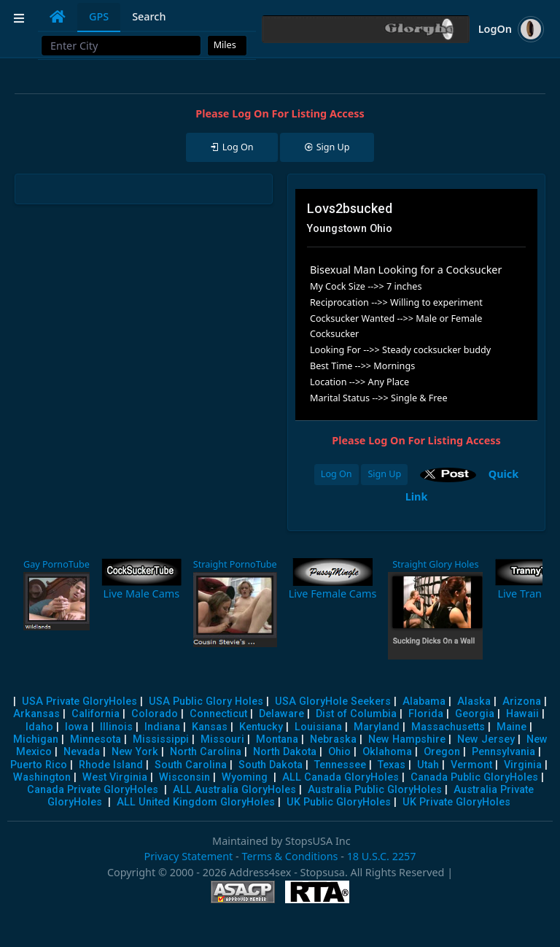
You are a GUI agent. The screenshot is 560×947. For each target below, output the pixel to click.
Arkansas (36, 714)
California (96, 714)
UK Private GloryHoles (456, 802)
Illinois (116, 727)
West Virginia (115, 777)
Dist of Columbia (356, 714)
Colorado (155, 714)
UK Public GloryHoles (339, 802)
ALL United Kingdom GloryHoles (196, 802)
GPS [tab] (99, 16)
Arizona (522, 701)
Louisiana (318, 727)
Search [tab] (149, 16)
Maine (512, 727)
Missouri (222, 739)
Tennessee (340, 765)
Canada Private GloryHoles (93, 790)
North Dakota (285, 752)
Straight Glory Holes (435, 564)
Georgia (475, 714)
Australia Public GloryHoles (375, 790)
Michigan (36, 739)
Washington (42, 777)
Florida (426, 714)
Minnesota (96, 739)
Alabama (424, 701)
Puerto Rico (39, 765)
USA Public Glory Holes (206, 701)
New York (135, 752)
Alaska (474, 701)
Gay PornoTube (57, 564)
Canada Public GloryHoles (474, 777)
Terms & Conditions (289, 856)
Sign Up (384, 474)
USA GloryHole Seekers (333, 701)
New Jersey (486, 739)
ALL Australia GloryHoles (234, 790)
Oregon (442, 752)
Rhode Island (111, 765)
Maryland (377, 727)
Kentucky (261, 727)
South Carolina (191, 765)
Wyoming (245, 777)
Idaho (39, 727)
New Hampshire (407, 739)
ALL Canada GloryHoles (341, 777)
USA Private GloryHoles (79, 701)
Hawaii (522, 714)
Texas (392, 765)
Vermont (471, 765)
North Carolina (206, 752)
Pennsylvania (503, 752)
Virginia (523, 765)
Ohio (339, 752)
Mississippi (161, 739)
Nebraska (333, 739)
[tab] (58, 17)
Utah (428, 765)
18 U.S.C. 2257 (382, 856)
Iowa (77, 727)
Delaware (281, 714)
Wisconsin (184, 777)
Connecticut (218, 714)
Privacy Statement (188, 856)
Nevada (82, 752)
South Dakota (271, 765)
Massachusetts (448, 727)
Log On (337, 474)
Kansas (210, 727)
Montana (277, 739)
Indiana (162, 727)
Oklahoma (387, 752)
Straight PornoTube (235, 564)
